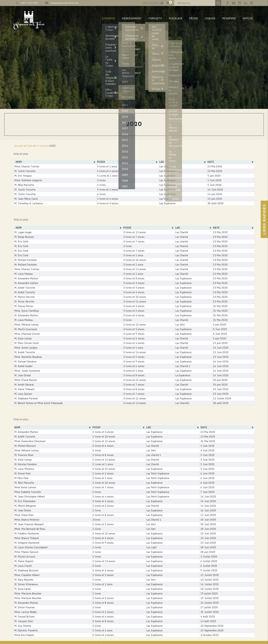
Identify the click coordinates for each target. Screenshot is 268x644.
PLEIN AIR (176, 18)
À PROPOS (108, 18)
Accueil (19, 146)
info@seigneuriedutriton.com (65, 3)
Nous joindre (151, 3)
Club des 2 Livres (36, 146)
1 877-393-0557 (29, 3)
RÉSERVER (229, 18)
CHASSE (210, 18)
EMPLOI (248, 18)
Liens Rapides (264, 219)
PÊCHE (194, 18)
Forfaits (155, 18)
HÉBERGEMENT (132, 18)
